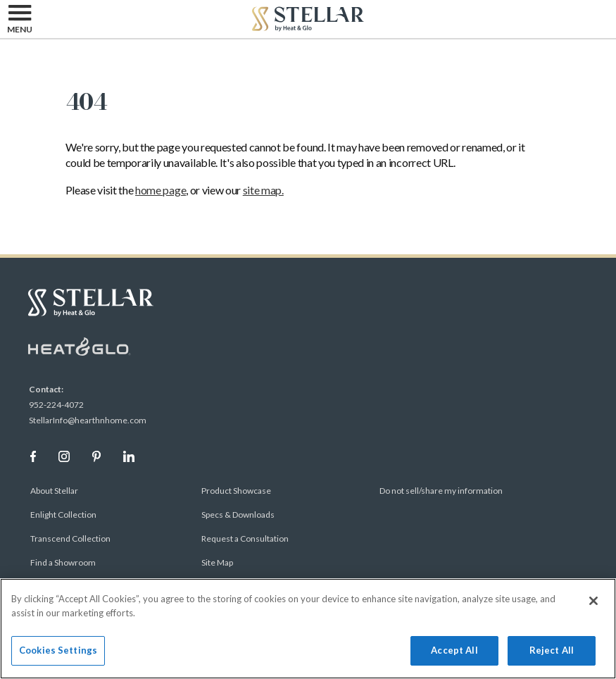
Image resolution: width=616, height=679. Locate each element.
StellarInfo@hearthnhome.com (88, 420)
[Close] (593, 601)
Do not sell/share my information (441, 491)
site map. (263, 190)
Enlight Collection (63, 515)
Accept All (454, 650)
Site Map (217, 562)
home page (161, 190)
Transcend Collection (70, 538)
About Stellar (54, 491)
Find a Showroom (63, 562)
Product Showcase (236, 491)
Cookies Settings (58, 650)
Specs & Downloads (238, 515)
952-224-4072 (56, 405)
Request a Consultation (245, 538)
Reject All (552, 650)
